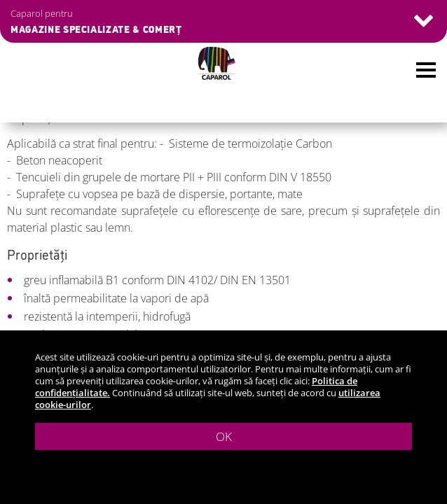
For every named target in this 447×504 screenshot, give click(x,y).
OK (224, 436)
